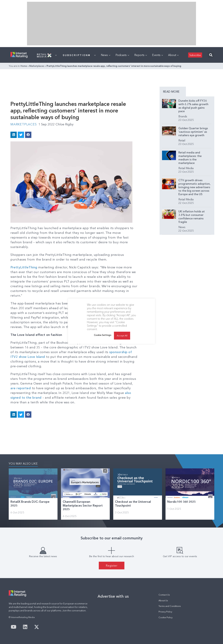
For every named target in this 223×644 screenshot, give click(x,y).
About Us (163, 600)
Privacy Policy (165, 612)
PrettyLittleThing (24, 267)
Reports (141, 55)
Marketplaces (37, 66)
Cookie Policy (166, 617)
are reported (21, 388)
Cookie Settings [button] (103, 335)
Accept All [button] (122, 336)
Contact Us (164, 595)
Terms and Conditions (170, 606)
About (173, 55)
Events (157, 55)
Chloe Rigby (65, 124)
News (106, 55)
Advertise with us (113, 596)
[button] (211, 55)
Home (24, 66)
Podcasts (122, 55)
